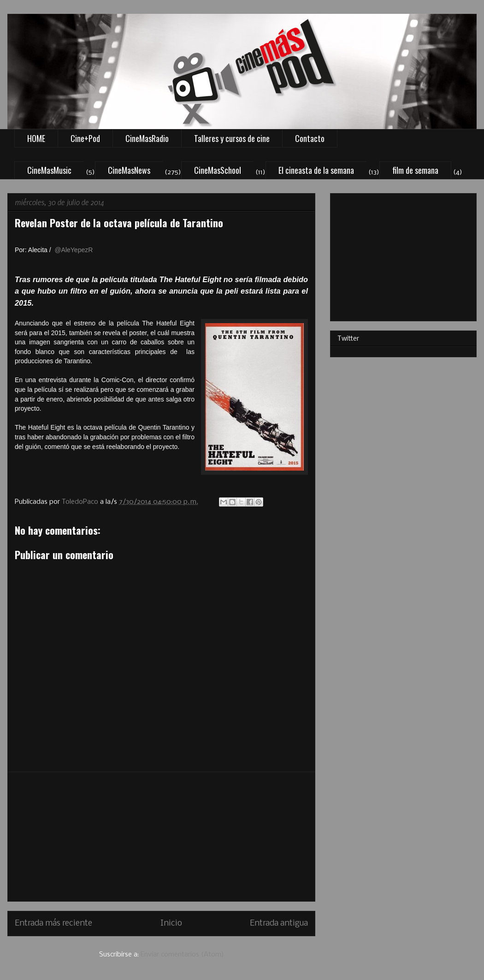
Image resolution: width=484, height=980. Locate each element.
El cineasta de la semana (316, 170)
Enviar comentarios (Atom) (182, 955)
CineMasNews (129, 170)
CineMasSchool (218, 170)
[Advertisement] (161, 837)
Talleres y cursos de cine (232, 138)
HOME (36, 138)
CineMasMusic (49, 170)
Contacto (310, 138)
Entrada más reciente (53, 924)
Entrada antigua (279, 924)
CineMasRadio (147, 138)
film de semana (415, 170)
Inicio (171, 924)
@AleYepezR (74, 250)
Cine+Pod (85, 138)
